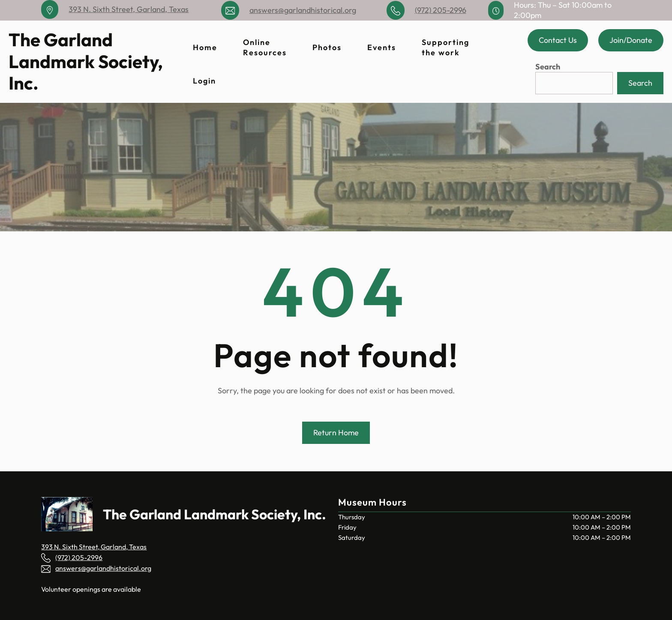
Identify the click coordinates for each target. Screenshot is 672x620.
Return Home (336, 433)
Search (548, 67)
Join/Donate (631, 40)
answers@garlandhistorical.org (303, 10)
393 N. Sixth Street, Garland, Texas (129, 9)
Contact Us (558, 40)
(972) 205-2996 (441, 10)
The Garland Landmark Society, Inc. (86, 61)
